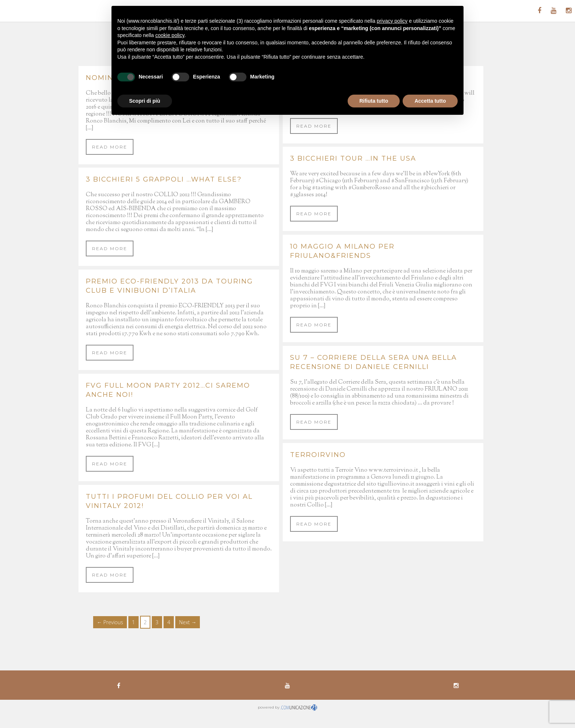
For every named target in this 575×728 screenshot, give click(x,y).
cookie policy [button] (170, 35)
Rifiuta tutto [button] (374, 101)
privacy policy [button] (392, 21)
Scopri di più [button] (145, 101)
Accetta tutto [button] (430, 101)
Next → (188, 622)
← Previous (110, 622)
